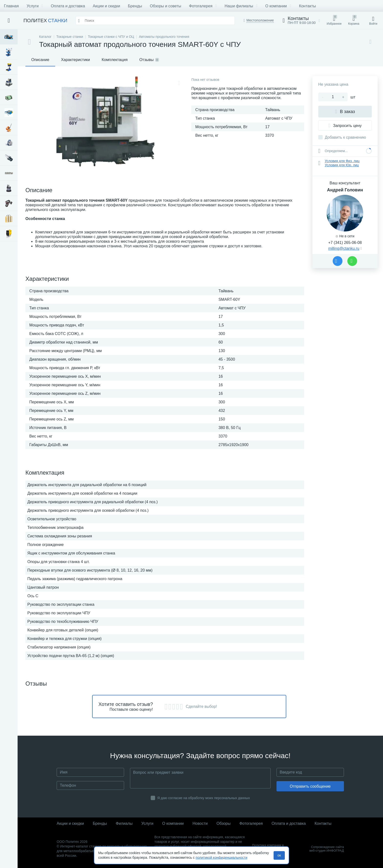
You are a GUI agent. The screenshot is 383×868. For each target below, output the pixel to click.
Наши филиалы (241, 6)
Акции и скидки (106, 6)
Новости (200, 823)
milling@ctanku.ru (344, 248)
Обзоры (223, 823)
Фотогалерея (203, 6)
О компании (278, 6)
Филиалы (124, 823)
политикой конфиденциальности (222, 858)
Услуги (35, 6)
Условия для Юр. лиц (342, 165)
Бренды (135, 6)
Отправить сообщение (310, 786)
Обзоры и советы (166, 6)
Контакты (307, 6)
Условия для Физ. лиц (342, 161)
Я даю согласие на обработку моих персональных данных (204, 798)
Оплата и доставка (68, 6)
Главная (11, 6)
